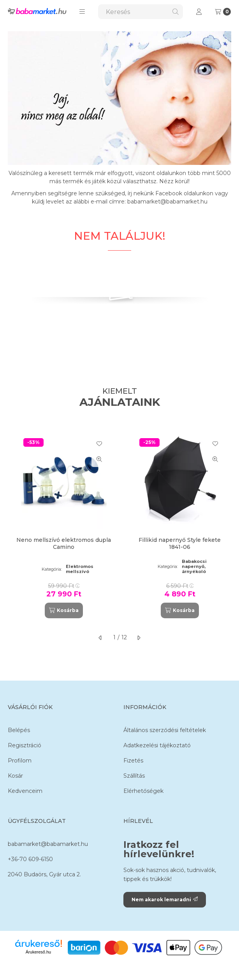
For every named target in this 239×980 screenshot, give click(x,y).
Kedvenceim (25, 791)
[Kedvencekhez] (99, 444)
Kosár (15, 776)
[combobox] (141, 12)
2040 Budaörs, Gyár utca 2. (44, 874)
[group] (119, 525)
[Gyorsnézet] (99, 459)
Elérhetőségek (143, 791)
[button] (82, 12)
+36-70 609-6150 (30, 859)
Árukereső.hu (38, 952)
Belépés (19, 730)
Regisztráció (25, 745)
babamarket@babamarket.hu (48, 844)
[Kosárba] (64, 610)
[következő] (139, 638)
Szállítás (134, 776)
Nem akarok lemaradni (165, 900)
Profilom (20, 761)
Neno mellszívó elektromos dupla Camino (64, 543)
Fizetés (133, 761)
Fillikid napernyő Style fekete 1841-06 (180, 543)
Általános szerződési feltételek (165, 730)
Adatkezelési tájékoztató (157, 745)
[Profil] (199, 12)
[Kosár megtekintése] (223, 12)
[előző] (100, 638)
